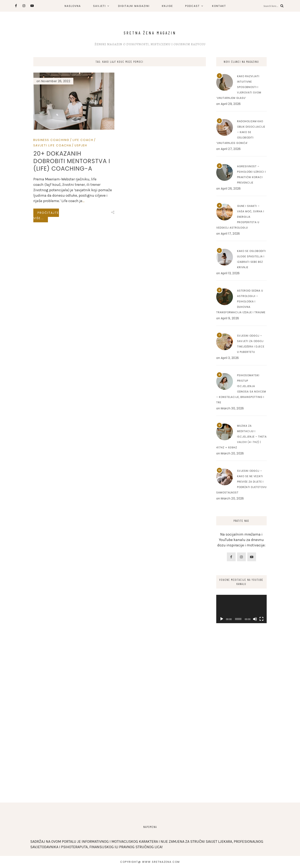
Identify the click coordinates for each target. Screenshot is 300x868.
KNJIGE (167, 6)
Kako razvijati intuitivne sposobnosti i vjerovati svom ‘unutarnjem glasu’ (239, 87)
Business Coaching (51, 140)
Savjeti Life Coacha (52, 145)
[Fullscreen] (261, 619)
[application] (242, 609)
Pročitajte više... (46, 215)
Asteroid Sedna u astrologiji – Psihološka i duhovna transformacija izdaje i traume (241, 301)
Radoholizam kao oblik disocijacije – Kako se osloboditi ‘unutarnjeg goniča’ (241, 132)
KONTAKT (219, 6)
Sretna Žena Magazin (150, 33)
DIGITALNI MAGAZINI (134, 6)
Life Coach (83, 140)
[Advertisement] (242, 727)
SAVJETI (99, 6)
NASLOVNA (73, 6)
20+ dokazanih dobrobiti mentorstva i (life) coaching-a (72, 161)
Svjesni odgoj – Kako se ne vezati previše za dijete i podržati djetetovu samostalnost (241, 482)
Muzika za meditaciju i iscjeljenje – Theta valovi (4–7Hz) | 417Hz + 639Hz (241, 437)
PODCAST (192, 6)
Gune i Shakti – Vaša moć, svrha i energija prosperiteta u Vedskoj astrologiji (240, 217)
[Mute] (255, 619)
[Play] (222, 619)
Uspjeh (81, 145)
